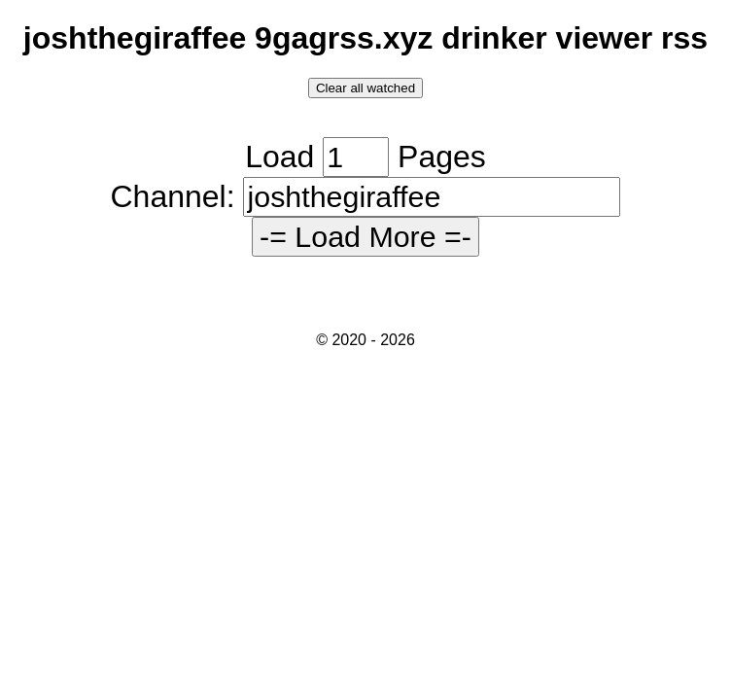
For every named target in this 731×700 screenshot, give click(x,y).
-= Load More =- (365, 236)
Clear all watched (365, 88)
